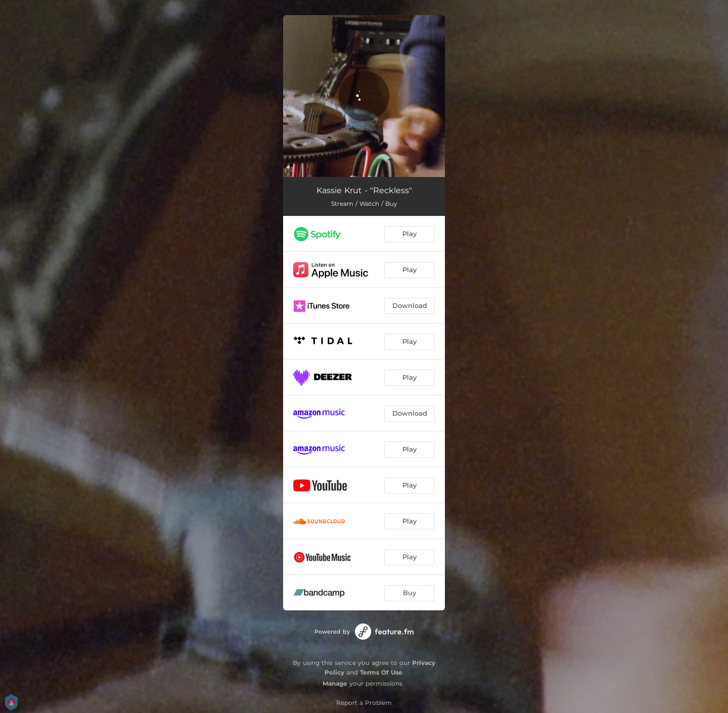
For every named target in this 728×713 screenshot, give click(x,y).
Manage (335, 683)
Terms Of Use (381, 672)
